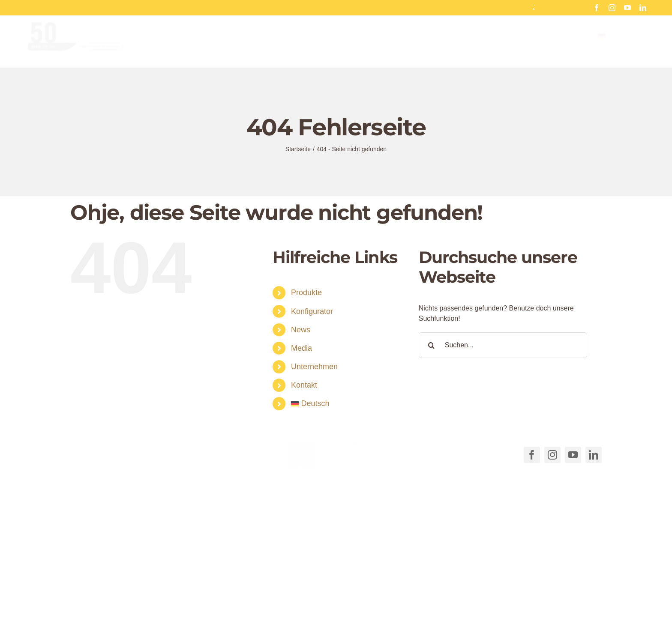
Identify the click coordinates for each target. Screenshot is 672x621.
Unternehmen (314, 367)
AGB (365, 605)
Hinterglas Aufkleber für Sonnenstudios (531, 7)
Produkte (306, 293)
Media (301, 348)
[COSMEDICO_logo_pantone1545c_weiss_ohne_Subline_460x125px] (336, 445)
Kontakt (304, 385)
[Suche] (432, 345)
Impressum (540, 605)
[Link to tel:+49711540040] (82, 453)
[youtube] (627, 8)
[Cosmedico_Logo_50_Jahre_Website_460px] (75, 31)
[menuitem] (622, 43)
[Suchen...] (503, 345)
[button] (215, 588)
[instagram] (612, 8)
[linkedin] (643, 8)
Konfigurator (312, 311)
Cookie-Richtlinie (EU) (411, 605)
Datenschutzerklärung (484, 605)
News (301, 330)
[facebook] (597, 8)
